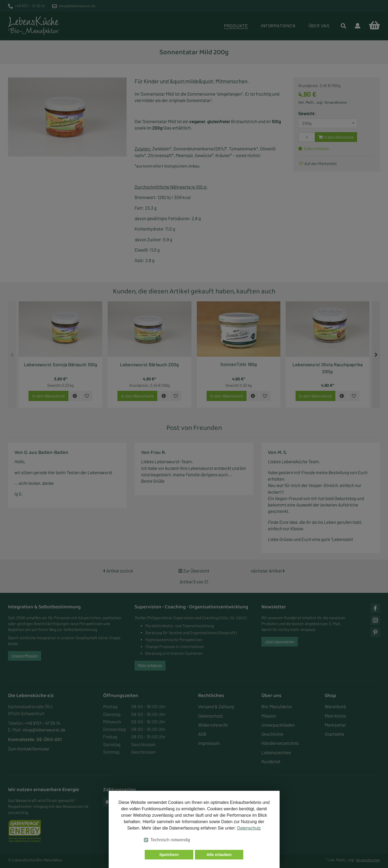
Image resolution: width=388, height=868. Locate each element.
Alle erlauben (219, 855)
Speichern (169, 855)
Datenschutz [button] (249, 828)
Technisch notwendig (170, 840)
